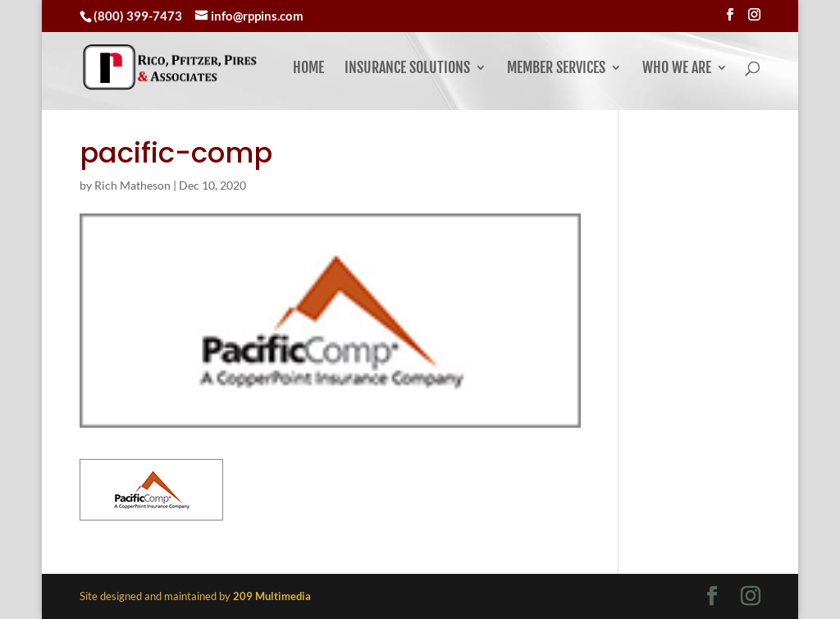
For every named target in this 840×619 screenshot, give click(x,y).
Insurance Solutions (407, 69)
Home (308, 69)
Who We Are (677, 69)
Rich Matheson (132, 185)
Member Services (556, 69)
